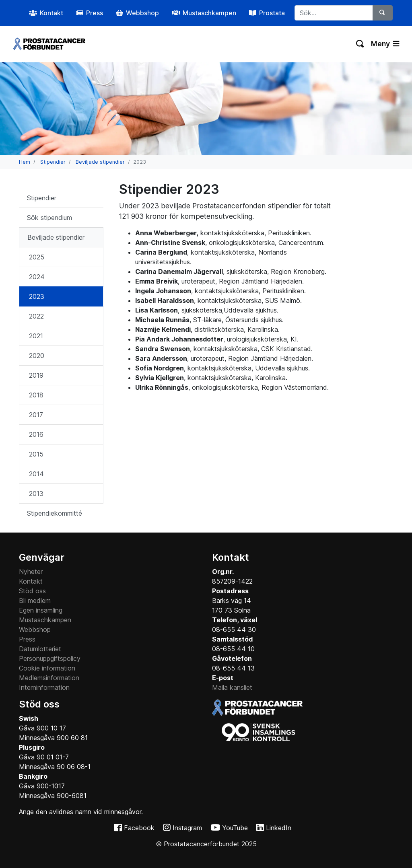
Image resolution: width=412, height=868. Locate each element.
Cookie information (47, 668)
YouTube (235, 828)
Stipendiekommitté (55, 513)
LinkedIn (279, 828)
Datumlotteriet (40, 649)
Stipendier (53, 162)
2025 (37, 257)
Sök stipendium (49, 218)
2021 (36, 336)
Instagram (187, 828)
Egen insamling (41, 610)
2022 (36, 316)
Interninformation (44, 687)
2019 (36, 375)
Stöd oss (32, 591)
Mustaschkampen (45, 620)
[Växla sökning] (360, 44)
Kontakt (31, 581)
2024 (37, 277)
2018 (36, 395)
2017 (36, 415)
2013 (36, 494)
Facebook (139, 828)
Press (27, 639)
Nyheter (31, 572)
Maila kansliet (232, 687)
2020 (37, 356)
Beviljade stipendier (100, 162)
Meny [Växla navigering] (385, 44)
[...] (334, 13)
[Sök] (383, 13)
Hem (25, 162)
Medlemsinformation (49, 678)
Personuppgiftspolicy (50, 658)
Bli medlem (35, 601)
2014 (36, 474)
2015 (36, 454)
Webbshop (35, 629)
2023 (37, 296)
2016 (36, 434)
